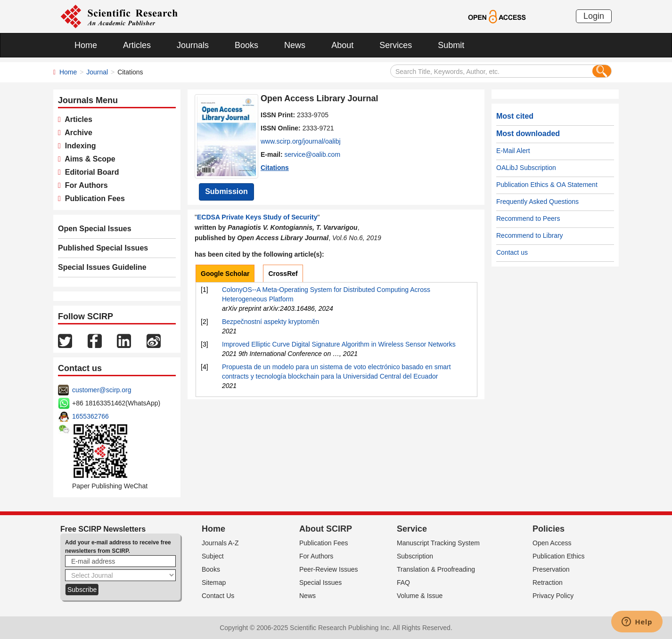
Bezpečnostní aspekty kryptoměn (270, 322)
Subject (213, 556)
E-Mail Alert (513, 151)
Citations (275, 168)
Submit (451, 45)
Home (86, 45)
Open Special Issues (95, 229)
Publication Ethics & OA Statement (547, 185)
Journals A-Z (220, 543)
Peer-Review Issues (329, 569)
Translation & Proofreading (436, 569)
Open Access (552, 543)
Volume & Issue (420, 596)
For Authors (84, 185)
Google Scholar (225, 274)
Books (246, 45)
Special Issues (320, 582)
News (295, 45)
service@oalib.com (312, 154)
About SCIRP (326, 529)
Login (594, 16)
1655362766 (90, 416)
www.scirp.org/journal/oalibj (301, 141)
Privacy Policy (553, 596)
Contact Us (218, 596)
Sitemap (214, 582)
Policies (549, 529)
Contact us (512, 252)
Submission (226, 191)
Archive (77, 133)
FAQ (403, 582)
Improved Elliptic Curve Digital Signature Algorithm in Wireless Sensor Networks (339, 344)
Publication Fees (93, 198)
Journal (97, 72)
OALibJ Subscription (526, 168)
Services (396, 45)
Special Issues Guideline (102, 267)
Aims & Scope (88, 159)
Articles (137, 45)
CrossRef (283, 274)
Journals (193, 45)
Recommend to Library (530, 235)
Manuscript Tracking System (438, 543)
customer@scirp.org (102, 390)
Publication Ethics (559, 556)
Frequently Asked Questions (537, 202)
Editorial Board (90, 172)
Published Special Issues (103, 248)
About (342, 45)
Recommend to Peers (528, 218)
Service (412, 529)
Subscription (415, 556)
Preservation (551, 569)
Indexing (78, 146)
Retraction (548, 582)
